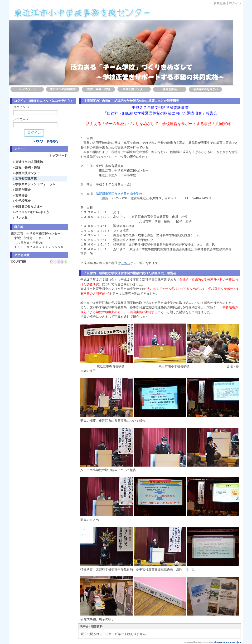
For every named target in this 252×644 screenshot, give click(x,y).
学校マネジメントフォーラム (34, 184)
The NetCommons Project (227, 642)
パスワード (21, 119)
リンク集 (20, 218)
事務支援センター (134, 89)
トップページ (27, 89)
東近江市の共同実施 (63, 89)
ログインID (21, 107)
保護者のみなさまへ (205, 89)
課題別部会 (170, 89)
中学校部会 (22, 201)
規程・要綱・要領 (98, 89)
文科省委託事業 (25, 178)
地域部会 (20, 195)
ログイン (235, 3)
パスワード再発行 (46, 141)
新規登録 (220, 3)
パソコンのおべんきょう (31, 212)
